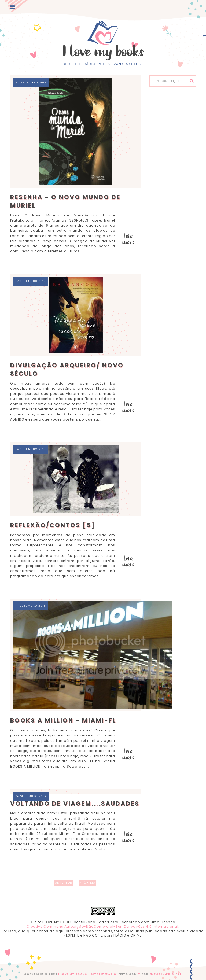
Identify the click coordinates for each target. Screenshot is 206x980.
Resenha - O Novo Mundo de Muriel (65, 201)
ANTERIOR (64, 883)
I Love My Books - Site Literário (87, 974)
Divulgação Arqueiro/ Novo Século (67, 370)
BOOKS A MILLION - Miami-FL (63, 721)
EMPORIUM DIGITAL (166, 974)
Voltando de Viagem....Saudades (75, 804)
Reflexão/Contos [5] (53, 525)
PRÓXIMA (87, 883)
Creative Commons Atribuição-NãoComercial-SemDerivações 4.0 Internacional (102, 926)
